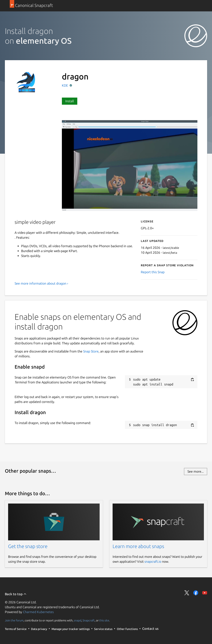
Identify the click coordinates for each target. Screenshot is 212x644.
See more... (196, 471)
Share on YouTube (205, 593)
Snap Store (91, 351)
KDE (65, 85)
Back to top (16, 594)
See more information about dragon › (41, 283)
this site (104, 620)
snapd (78, 620)
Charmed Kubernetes (38, 612)
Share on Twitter (187, 593)
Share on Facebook (196, 593)
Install (70, 101)
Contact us (150, 629)
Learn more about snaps (138, 546)
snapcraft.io (153, 561)
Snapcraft (89, 620)
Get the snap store (28, 546)
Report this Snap (153, 272)
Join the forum (14, 620)
